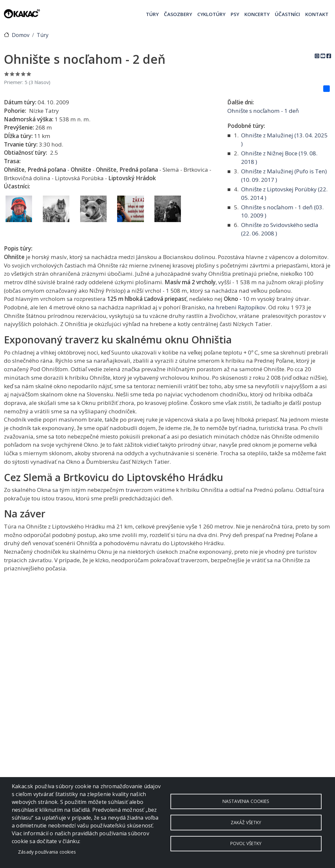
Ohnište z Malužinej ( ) (284, 139)
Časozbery (178, 14)
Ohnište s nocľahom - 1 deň (263, 111)
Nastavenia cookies (246, 801)
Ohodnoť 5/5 (29, 74)
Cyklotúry (211, 14)
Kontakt (317, 14)
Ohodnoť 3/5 (18, 74)
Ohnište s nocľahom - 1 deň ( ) (282, 211)
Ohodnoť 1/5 (7, 74)
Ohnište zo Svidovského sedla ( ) (280, 229)
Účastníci (287, 14)
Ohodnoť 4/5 (23, 74)
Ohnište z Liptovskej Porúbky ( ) (284, 193)
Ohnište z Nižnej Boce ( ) (279, 157)
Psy (235, 14)
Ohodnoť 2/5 (12, 74)
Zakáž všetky (246, 822)
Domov (21, 35)
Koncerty (257, 14)
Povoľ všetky (246, 844)
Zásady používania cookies (47, 852)
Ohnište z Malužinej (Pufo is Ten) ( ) (284, 175)
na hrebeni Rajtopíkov (237, 307)
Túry (152, 14)
